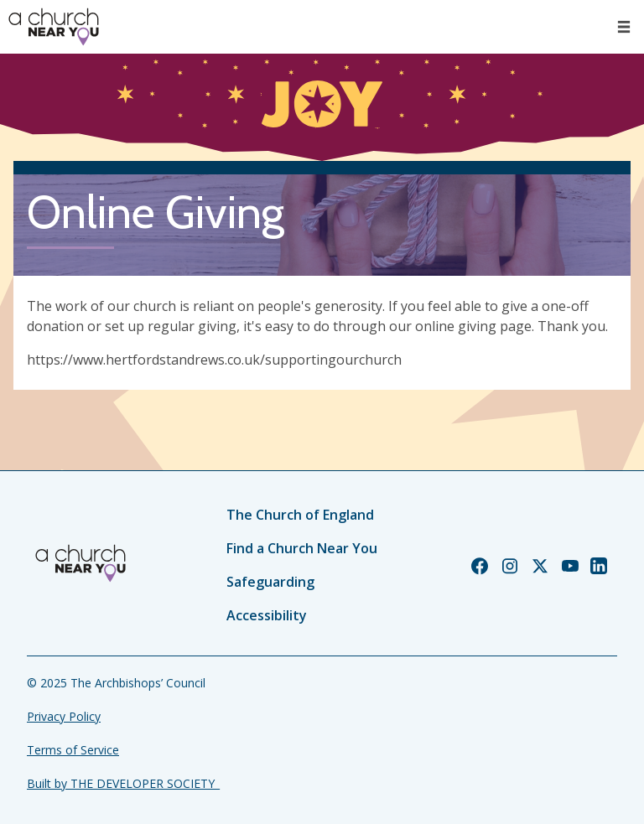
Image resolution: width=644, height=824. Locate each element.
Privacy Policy (64, 716)
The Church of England (300, 515)
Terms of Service (73, 750)
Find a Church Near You (302, 548)
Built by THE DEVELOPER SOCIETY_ (123, 783)
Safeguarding (270, 582)
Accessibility (267, 615)
